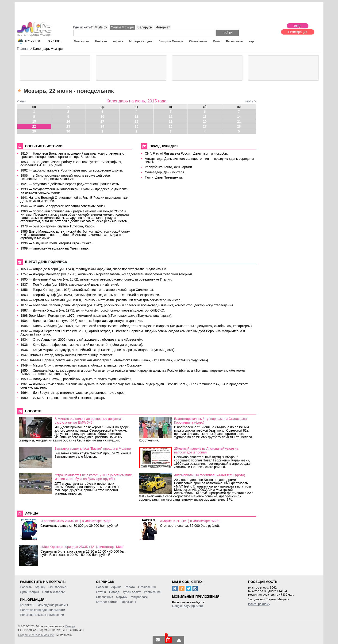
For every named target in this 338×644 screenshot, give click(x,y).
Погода (114, 592)
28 (239, 126)
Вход (298, 26)
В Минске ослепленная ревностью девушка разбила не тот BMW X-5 (88, 421)
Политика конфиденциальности (42, 610)
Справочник (104, 597)
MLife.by (101, 27)
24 (102, 126)
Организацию (29, 592)
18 (137, 121)
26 (171, 126)
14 (239, 117)
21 (239, 121)
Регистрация (298, 32)
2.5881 (54, 41)
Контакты (27, 605)
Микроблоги (139, 597)
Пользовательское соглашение (42, 615)
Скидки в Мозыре (171, 41)
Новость (26, 587)
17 (102, 121)
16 (68, 121)
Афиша (118, 41)
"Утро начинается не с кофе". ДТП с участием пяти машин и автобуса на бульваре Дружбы (93, 477)
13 (205, 117)
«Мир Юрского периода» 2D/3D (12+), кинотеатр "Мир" (82, 547)
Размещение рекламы (52, 605)
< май (21, 101)
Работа (130, 587)
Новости (101, 41)
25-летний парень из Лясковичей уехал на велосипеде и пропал (206, 450)
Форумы (122, 597)
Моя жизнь (81, 41)
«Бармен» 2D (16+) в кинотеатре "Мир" (190, 521)
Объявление (57, 587)
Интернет (163, 27)
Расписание (234, 41)
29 (34, 131)
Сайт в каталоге (54, 592)
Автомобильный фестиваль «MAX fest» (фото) (210, 475)
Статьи (101, 592)
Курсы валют (132, 592)
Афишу (40, 587)
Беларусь (144, 27)
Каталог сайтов (107, 602)
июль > (251, 101)
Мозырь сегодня (141, 41)
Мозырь (70, 626)
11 (137, 117)
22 (34, 126)
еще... (253, 41)
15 (34, 121)
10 (102, 117)
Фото (216, 41)
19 (171, 121)
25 (137, 126)
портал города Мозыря (35, 33)
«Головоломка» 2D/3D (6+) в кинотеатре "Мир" (76, 521)
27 (205, 126)
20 (205, 121)
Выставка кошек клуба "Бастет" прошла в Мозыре (93, 449)
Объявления (198, 41)
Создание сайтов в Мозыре (36, 635)
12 (171, 117)
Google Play (180, 606)
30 (68, 131)
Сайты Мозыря (122, 27)
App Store (196, 606)
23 (68, 126)
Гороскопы (128, 602)
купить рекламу (259, 604)
